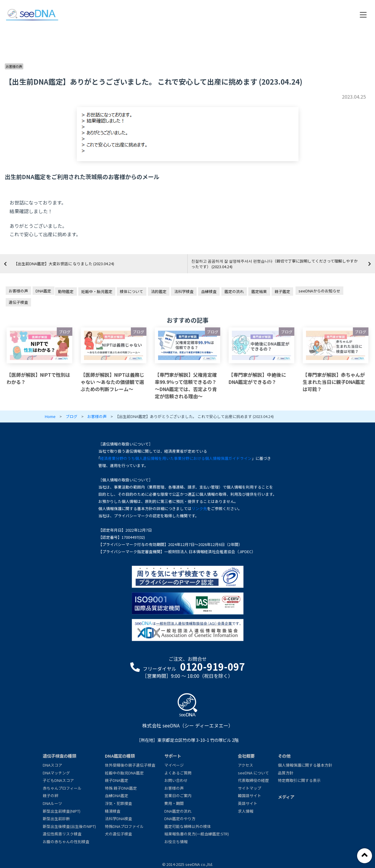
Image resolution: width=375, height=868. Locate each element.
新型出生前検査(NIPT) (62, 811)
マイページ (174, 765)
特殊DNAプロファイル (124, 826)
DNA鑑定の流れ (178, 811)
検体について (131, 291)
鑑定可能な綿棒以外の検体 (188, 826)
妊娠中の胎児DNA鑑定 (124, 773)
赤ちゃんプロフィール (62, 788)
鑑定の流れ (234, 291)
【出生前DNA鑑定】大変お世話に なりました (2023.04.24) (64, 264)
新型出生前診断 (56, 819)
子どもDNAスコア (58, 780)
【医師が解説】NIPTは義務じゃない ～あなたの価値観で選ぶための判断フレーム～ (112, 382)
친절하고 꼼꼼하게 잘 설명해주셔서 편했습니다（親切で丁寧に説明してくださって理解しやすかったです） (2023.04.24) (274, 264)
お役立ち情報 (176, 842)
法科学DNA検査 (118, 819)
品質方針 (286, 773)
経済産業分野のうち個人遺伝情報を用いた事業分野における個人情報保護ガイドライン (176, 458)
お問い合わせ (176, 780)
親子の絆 (50, 795)
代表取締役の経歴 (253, 780)
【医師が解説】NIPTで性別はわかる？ (38, 378)
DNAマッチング (56, 773)
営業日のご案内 (178, 795)
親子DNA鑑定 (117, 780)
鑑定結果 (259, 291)
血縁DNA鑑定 (117, 795)
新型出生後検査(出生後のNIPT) (69, 826)
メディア (286, 797)
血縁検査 (209, 291)
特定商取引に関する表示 (299, 780)
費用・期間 (174, 803)
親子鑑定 (282, 291)
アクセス (245, 765)
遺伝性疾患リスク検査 (62, 834)
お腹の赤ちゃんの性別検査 (66, 842)
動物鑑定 (66, 291)
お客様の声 (14, 66)
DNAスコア (52, 765)
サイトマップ (250, 788)
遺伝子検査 (18, 302)
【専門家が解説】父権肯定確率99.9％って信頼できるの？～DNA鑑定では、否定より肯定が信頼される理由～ (186, 385)
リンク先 (199, 508)
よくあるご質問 (178, 773)
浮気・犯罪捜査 (118, 803)
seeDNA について (253, 773)
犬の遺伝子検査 (118, 834)
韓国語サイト (250, 795)
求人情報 (246, 811)
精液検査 (113, 811)
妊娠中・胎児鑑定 (97, 291)
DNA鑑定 (43, 291)
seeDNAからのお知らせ (319, 291)
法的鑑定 (159, 291)
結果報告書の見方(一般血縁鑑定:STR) (197, 834)
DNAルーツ (52, 803)
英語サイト (248, 803)
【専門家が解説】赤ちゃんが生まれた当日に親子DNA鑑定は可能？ (334, 382)
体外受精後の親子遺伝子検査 (130, 765)
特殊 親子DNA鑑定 (121, 788)
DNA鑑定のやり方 (180, 819)
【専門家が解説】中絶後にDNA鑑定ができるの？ (257, 378)
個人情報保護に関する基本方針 (305, 765)
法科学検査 (184, 291)
